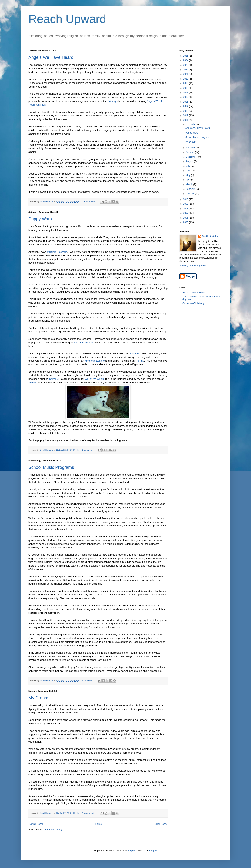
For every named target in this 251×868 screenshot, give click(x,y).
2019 (186, 83)
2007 (186, 213)
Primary (112, 101)
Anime (32, 382)
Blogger (153, 851)
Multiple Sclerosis (57, 252)
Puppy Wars (40, 219)
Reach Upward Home (194, 293)
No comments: (89, 201)
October (190, 152)
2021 (186, 74)
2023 (186, 65)
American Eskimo (95, 361)
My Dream (38, 698)
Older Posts (161, 824)
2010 (186, 199)
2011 (186, 120)
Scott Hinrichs (210, 236)
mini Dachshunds (83, 343)
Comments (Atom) (52, 830)
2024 (186, 60)
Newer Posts (36, 824)
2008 (186, 209)
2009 (186, 204)
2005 (186, 222)
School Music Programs (51, 467)
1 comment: (88, 450)
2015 (186, 102)
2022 (186, 70)
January (190, 194)
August (190, 161)
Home (99, 824)
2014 (186, 106)
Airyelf (131, 851)
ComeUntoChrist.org (193, 303)
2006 (186, 218)
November (192, 148)
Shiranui (54, 379)
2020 (186, 79)
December (192, 124)
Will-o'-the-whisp (94, 379)
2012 (186, 115)
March (190, 184)
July (188, 166)
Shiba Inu (135, 353)
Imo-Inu (140, 361)
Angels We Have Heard (51, 57)
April (189, 180)
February (191, 189)
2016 (186, 97)
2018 (186, 88)
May (188, 175)
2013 (186, 111)
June (189, 171)
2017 (186, 92)
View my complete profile (192, 266)
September (192, 157)
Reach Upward (67, 19)
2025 (186, 56)
